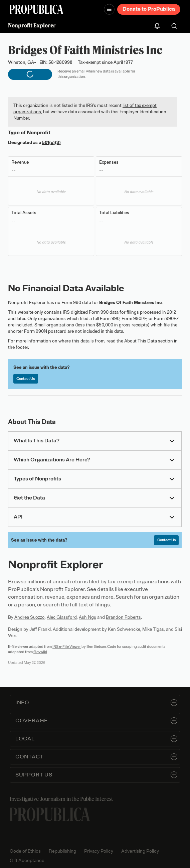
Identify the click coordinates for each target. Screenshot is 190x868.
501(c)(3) (51, 142)
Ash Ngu (87, 617)
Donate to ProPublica (149, 9)
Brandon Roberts (123, 617)
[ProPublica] (36, 9)
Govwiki (40, 652)
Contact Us (26, 379)
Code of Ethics (25, 851)
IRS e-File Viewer (67, 646)
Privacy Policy (99, 851)
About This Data (141, 341)
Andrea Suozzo (30, 617)
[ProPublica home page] (50, 814)
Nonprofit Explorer (32, 25)
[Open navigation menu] (109, 9)
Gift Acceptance (27, 860)
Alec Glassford (62, 617)
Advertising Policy (140, 851)
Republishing (62, 851)
